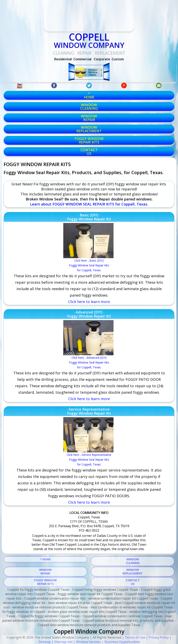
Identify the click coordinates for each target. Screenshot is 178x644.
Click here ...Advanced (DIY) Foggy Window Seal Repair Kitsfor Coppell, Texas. (89, 362)
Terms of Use (135, 637)
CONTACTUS (89, 152)
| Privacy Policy (157, 637)
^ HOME (45, 559)
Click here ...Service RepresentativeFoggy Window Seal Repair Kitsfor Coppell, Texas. (89, 460)
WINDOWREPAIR (45, 572)
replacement (110, 53)
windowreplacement (89, 129)
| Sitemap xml (62, 642)
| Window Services (87, 642)
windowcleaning (89, 107)
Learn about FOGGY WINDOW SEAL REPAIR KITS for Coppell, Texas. (89, 204)
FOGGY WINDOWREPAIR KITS (45, 582)
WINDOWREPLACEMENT (133, 572)
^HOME (89, 95)
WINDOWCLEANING (133, 561)
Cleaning (63, 53)
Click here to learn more (89, 399)
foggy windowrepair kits (89, 140)
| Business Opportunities (121, 642)
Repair (84, 53)
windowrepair (89, 118)
